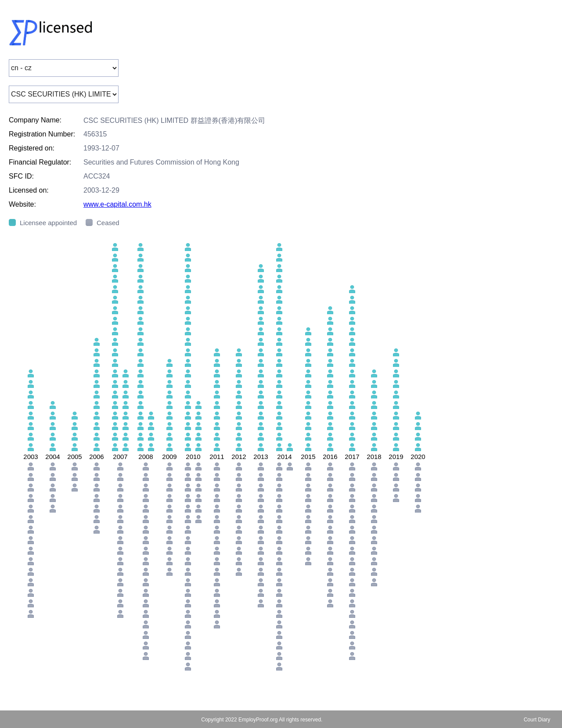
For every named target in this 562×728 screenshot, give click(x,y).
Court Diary (537, 720)
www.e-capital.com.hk (117, 204)
